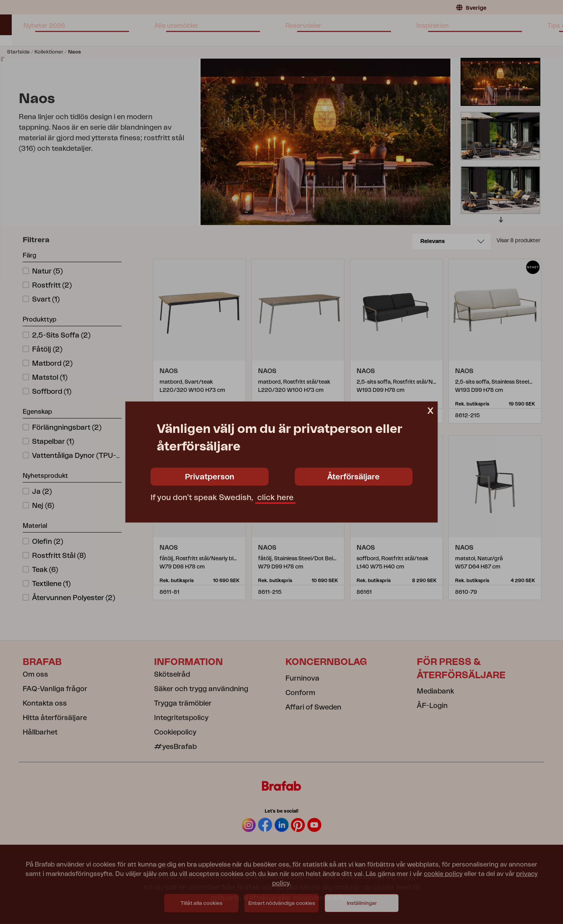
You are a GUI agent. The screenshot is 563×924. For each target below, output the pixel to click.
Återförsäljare (353, 477)
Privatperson (210, 477)
